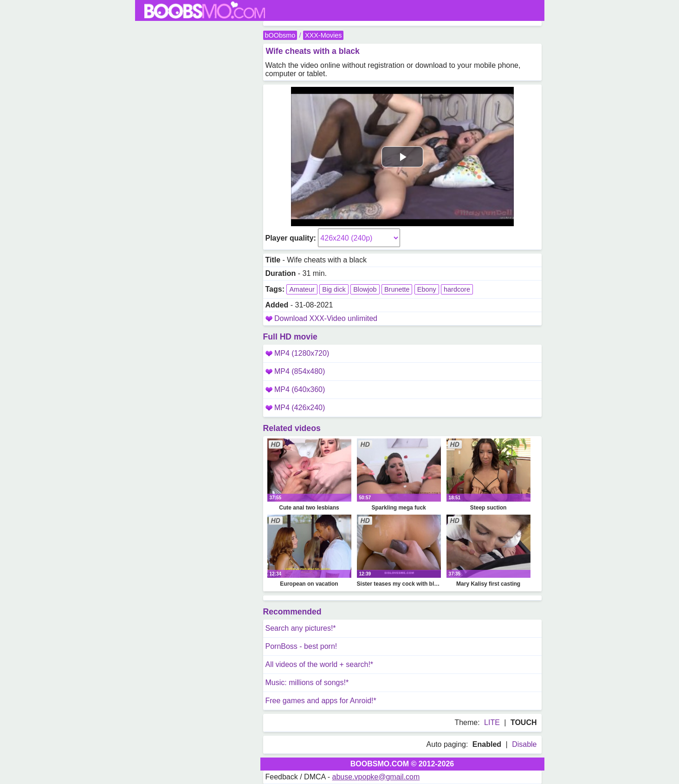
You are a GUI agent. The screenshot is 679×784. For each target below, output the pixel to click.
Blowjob (365, 289)
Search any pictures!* (301, 628)
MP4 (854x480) (295, 371)
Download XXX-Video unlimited (326, 318)
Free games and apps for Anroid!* (321, 701)
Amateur (302, 289)
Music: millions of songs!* (307, 683)
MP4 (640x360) (295, 389)
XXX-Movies (323, 35)
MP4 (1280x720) (297, 353)
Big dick (334, 289)
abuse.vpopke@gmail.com (376, 777)
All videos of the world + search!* (320, 664)
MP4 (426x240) (295, 408)
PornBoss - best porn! (301, 646)
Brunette (397, 289)
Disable (524, 744)
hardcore (457, 289)
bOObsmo (280, 35)
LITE (492, 722)
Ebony (427, 289)
